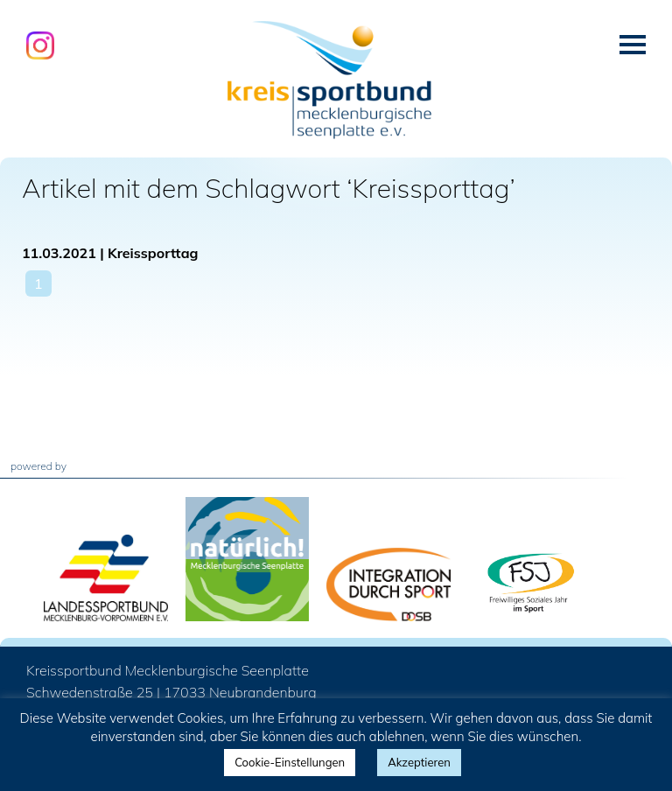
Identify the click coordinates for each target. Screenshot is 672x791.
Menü (633, 45)
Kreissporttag (153, 253)
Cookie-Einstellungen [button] (290, 762)
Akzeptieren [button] (419, 762)
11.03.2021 (59, 253)
